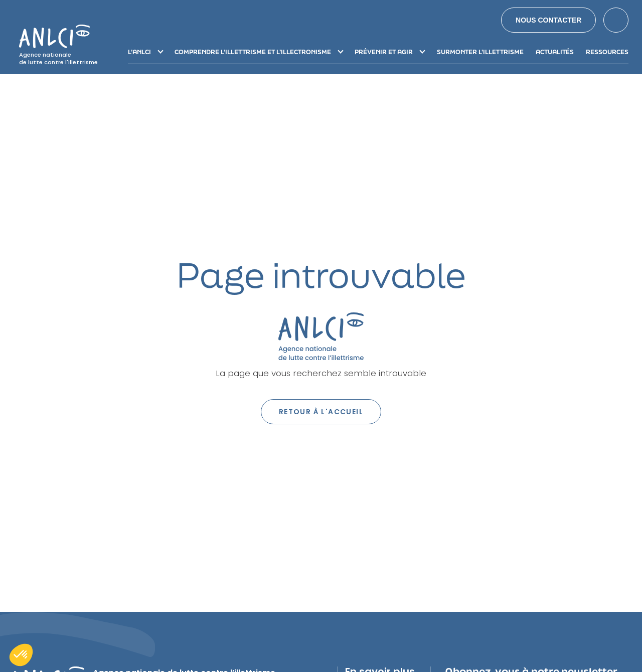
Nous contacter (548, 20)
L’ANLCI (139, 52)
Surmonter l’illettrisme (480, 52)
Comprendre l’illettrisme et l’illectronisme (253, 52)
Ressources (607, 52)
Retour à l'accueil (321, 412)
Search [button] (616, 20)
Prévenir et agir (384, 52)
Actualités (555, 52)
